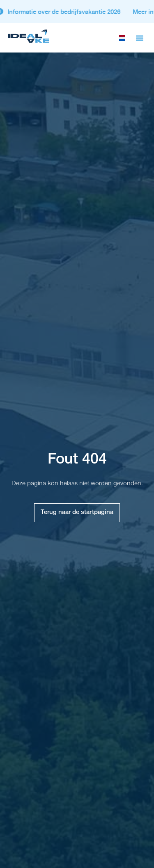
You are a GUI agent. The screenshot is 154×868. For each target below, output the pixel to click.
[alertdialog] (77, 11)
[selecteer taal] (122, 38)
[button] (140, 38)
